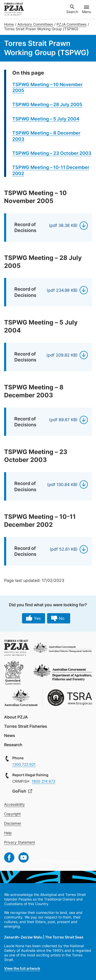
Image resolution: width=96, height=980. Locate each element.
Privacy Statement (20, 842)
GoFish (20, 791)
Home (9, 24)
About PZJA (16, 717)
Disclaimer (13, 823)
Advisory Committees (35, 24)
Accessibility (14, 804)
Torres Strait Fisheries (26, 726)
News (10, 735)
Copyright (12, 814)
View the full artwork (22, 968)
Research (13, 745)
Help (8, 833)
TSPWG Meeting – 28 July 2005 (47, 104)
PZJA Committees (72, 24)
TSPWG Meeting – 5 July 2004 (46, 119)
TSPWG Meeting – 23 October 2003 (52, 153)
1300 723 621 (24, 764)
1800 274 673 (44, 781)
